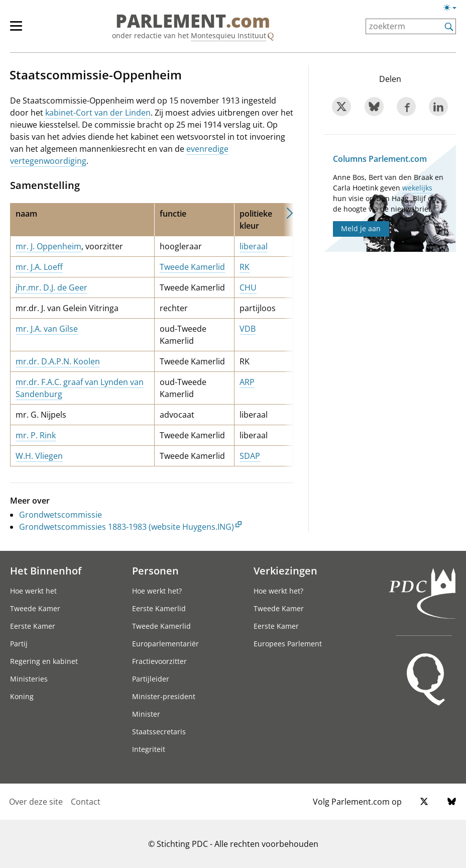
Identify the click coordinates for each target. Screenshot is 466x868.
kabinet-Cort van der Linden (98, 113)
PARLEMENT (193, 21)
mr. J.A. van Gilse (47, 329)
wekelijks (417, 188)
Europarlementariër (165, 644)
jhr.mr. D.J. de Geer (51, 287)
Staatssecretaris (159, 732)
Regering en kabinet (44, 661)
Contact (86, 802)
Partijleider (151, 679)
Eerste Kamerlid (159, 608)
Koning (22, 696)
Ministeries (29, 679)
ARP (247, 382)
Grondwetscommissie (61, 515)
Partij (19, 644)
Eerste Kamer (33, 626)
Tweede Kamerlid (192, 267)
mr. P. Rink (36, 435)
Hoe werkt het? (157, 591)
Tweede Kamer (35, 608)
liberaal (254, 246)
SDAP (250, 456)
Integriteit (149, 749)
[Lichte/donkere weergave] (453, 10)
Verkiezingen (285, 570)
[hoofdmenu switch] (16, 30)
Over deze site (36, 802)
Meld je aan (361, 228)
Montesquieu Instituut (228, 35)
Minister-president (164, 696)
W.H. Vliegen (39, 456)
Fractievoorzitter (159, 661)
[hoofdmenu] (21, 30)
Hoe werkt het (33, 591)
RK (245, 267)
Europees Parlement (288, 644)
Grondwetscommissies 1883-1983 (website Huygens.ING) (127, 527)
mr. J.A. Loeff (39, 267)
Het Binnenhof (46, 570)
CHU (248, 287)
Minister (146, 714)
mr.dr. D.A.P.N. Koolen (58, 361)
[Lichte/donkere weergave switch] (453, 8)
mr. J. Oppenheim (48, 246)
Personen (155, 570)
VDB (248, 329)
